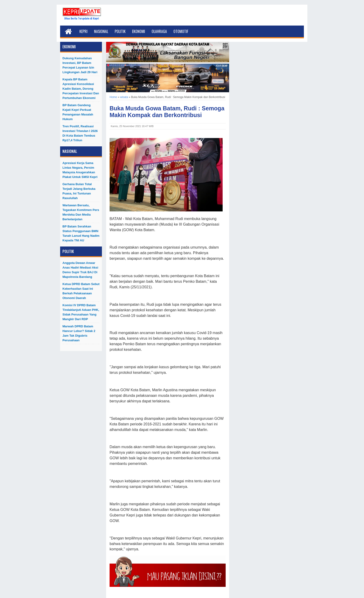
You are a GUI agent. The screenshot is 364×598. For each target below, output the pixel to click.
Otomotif (181, 31)
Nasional (101, 31)
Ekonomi (139, 31)
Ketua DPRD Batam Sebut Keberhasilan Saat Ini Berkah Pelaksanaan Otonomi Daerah (81, 291)
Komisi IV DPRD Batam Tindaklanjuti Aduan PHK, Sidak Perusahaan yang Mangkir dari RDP (81, 312)
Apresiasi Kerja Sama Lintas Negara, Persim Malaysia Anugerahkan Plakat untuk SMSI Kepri (80, 170)
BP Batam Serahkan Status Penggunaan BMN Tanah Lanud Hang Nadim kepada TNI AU (81, 233)
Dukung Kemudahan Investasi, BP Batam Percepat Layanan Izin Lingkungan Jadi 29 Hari (80, 65)
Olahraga (159, 31)
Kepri (83, 31)
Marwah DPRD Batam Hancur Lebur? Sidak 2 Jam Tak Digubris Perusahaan (79, 333)
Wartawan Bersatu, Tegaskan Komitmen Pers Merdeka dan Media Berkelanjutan (81, 212)
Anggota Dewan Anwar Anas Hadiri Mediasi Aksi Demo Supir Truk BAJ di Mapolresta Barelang (80, 270)
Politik (120, 31)
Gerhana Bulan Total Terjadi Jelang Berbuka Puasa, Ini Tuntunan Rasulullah (79, 191)
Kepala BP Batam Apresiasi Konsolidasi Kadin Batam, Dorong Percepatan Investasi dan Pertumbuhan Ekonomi (81, 89)
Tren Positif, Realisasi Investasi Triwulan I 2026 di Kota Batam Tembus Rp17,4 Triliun (80, 133)
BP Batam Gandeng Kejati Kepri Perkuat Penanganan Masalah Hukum (78, 112)
